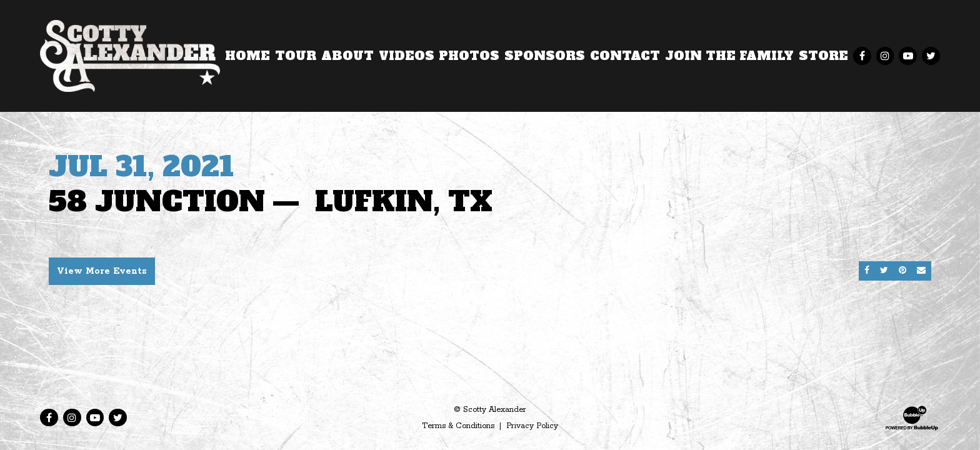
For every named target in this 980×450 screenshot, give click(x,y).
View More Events (102, 271)
